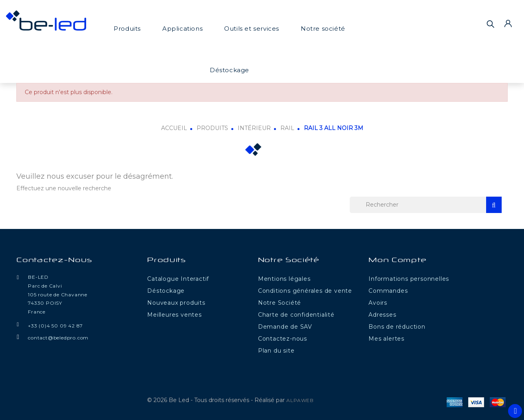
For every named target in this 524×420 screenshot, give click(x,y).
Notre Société (280, 303)
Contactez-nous (54, 261)
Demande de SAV (285, 327)
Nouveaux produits (176, 303)
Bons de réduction (397, 327)
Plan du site (276, 351)
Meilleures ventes (174, 315)
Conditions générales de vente (305, 291)
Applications (182, 29)
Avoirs (378, 303)
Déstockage (229, 70)
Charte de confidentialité (296, 315)
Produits (127, 29)
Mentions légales (284, 279)
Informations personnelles (409, 279)
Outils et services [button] (252, 29)
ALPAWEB (300, 400)
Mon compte (397, 261)
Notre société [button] (323, 29)
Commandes (388, 291)
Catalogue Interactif (178, 279)
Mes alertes (386, 339)
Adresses (382, 315)
